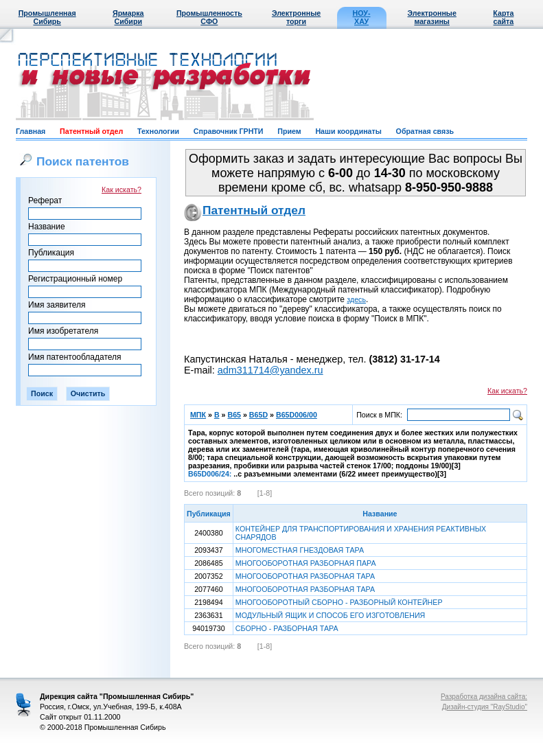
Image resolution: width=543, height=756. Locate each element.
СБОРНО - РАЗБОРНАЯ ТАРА (287, 628)
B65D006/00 (297, 415)
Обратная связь (425, 131)
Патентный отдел (91, 131)
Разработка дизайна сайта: (484, 697)
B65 (234, 415)
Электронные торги (296, 17)
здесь (356, 299)
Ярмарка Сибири (128, 17)
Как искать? (122, 190)
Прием (289, 131)
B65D (258, 415)
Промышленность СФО (209, 17)
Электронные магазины (432, 17)
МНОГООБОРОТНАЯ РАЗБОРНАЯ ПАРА (306, 563)
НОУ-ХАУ (362, 17)
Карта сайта (503, 17)
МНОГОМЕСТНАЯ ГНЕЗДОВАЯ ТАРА (300, 550)
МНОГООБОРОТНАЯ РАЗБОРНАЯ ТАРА (305, 576)
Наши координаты (348, 131)
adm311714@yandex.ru (270, 370)
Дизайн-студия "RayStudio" (485, 707)
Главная (31, 131)
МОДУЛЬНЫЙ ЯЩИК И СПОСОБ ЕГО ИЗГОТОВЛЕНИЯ (330, 615)
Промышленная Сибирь (47, 17)
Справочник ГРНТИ (229, 131)
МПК (198, 415)
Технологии (158, 131)
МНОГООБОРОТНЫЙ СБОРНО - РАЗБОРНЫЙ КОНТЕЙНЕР (339, 602)
